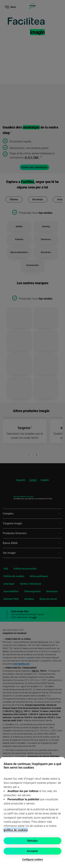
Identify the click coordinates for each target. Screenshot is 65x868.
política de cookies (16, 830)
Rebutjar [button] (32, 841)
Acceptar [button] (32, 851)
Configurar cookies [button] (32, 859)
